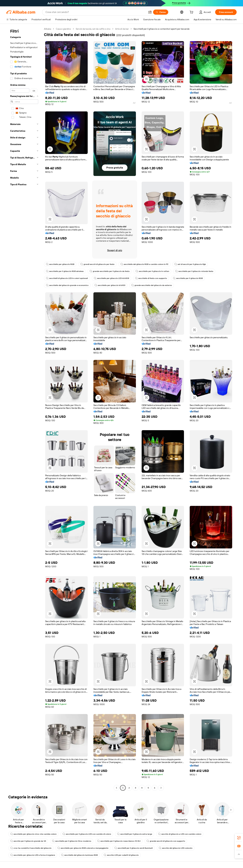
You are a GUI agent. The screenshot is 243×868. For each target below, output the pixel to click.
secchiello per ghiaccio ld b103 (110, 285)
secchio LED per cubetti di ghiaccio (121, 855)
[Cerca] (161, 12)
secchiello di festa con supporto (151, 278)
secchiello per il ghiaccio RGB (188, 278)
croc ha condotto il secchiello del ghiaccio (31, 848)
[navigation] (24, 409)
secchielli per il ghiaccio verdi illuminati (134, 848)
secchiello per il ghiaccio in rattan (152, 271)
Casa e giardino (63, 29)
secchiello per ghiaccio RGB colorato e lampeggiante (83, 848)
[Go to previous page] (116, 788)
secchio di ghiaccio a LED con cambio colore (180, 834)
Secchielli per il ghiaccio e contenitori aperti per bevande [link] (162, 29)
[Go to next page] (161, 788)
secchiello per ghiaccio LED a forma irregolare (33, 855)
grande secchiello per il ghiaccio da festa (110, 271)
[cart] (192, 13)
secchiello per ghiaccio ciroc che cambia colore (33, 834)
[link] (239, 838)
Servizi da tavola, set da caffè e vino (93, 29)
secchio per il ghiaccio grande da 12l (28, 841)
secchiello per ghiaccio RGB (60, 264)
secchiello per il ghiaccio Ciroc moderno (72, 841)
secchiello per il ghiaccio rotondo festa (194, 271)
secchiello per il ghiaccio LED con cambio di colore (87, 834)
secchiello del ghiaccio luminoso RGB (79, 855)
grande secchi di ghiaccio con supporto (166, 841)
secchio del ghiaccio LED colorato (176, 848)
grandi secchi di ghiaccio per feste (97, 264)
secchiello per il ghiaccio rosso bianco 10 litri (119, 841)
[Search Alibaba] (95, 12)
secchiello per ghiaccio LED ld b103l (111, 278)
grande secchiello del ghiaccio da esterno (152, 285)
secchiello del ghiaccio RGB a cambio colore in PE (144, 264)
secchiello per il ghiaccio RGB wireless (65, 271)
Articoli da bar (122, 29)
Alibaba (48, 29)
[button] (150, 12)
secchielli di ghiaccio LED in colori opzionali (67, 278)
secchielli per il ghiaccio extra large (135, 834)
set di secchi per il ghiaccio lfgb (190, 264)
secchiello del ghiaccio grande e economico (67, 285)
